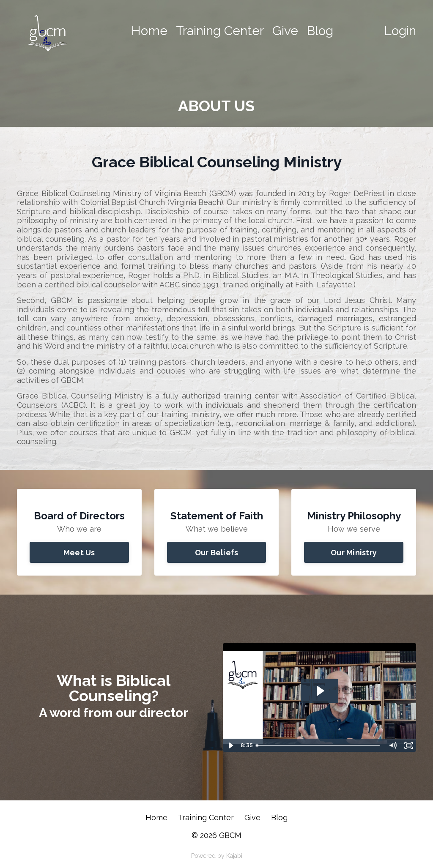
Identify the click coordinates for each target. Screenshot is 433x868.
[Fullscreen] (408, 745)
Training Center (220, 31)
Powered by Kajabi (217, 856)
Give (285, 31)
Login (400, 31)
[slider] (318, 745)
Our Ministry (354, 553)
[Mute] (392, 745)
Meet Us (79, 553)
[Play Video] (230, 745)
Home (149, 31)
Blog (320, 31)
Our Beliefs (217, 553)
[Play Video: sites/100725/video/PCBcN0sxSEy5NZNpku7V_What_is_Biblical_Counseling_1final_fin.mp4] (320, 691)
